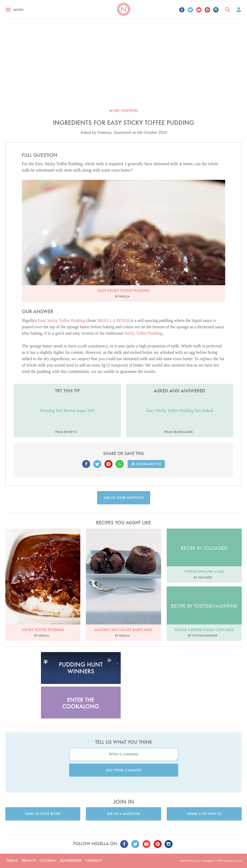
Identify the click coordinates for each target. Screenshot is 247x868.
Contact (94, 861)
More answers (124, 110)
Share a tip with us (204, 814)
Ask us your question (123, 498)
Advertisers (71, 861)
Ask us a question (123, 814)
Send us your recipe (43, 814)
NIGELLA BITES (113, 320)
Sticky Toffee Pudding (143, 333)
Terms (12, 861)
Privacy (29, 861)
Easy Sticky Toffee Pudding (61, 320)
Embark (195, 861)
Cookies (48, 861)
